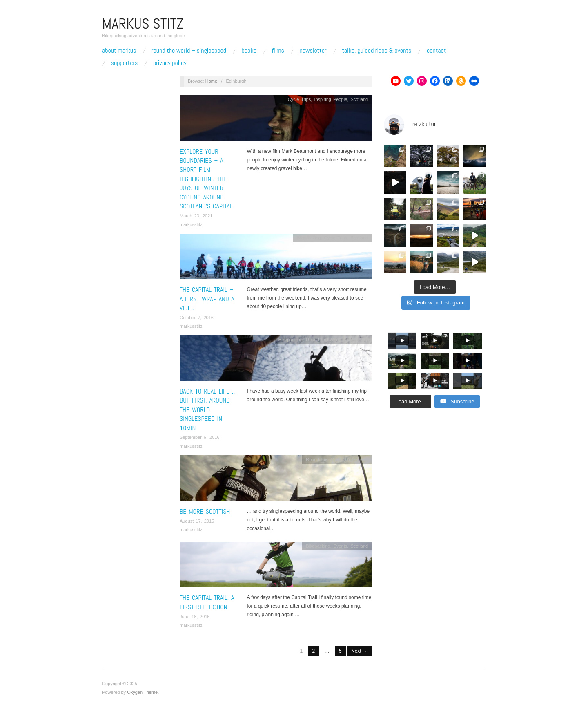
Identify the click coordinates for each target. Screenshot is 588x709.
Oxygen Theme (142, 692)
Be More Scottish (205, 511)
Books (249, 51)
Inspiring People (331, 99)
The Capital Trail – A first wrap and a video (207, 299)
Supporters (125, 63)
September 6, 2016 (200, 437)
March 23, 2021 (196, 216)
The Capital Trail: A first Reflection (207, 602)
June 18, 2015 (195, 617)
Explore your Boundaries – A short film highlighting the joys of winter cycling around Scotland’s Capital (206, 179)
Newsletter (313, 51)
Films (278, 51)
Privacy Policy (170, 63)
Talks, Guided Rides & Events (376, 51)
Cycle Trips (299, 99)
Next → (359, 651)
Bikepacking (308, 238)
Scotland (359, 99)
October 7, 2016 (197, 318)
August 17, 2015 (197, 521)
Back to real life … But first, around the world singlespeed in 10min (208, 410)
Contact (436, 51)
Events (341, 546)
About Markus (119, 51)
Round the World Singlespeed (337, 340)
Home (211, 81)
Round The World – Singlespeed (189, 51)
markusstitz (191, 224)
